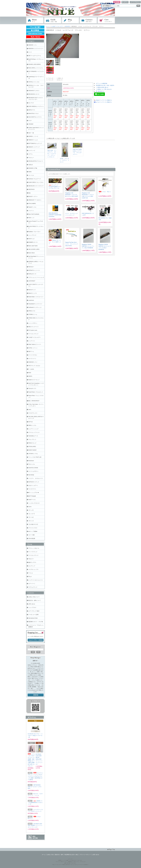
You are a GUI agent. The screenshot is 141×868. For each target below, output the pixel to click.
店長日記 (36, 695)
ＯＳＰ (30, 121)
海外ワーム (31, 351)
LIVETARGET (32, 281)
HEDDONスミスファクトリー (36, 49)
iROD (30, 373)
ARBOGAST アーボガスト (35, 200)
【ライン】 (31, 521)
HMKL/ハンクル (32, 425)
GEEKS (30, 376)
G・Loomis (31, 369)
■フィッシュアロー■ (33, 493)
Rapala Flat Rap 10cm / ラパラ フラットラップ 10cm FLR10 (71, 244)
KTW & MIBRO (32, 204)
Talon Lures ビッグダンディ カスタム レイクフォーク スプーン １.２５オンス (52, 154)
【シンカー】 (32, 514)
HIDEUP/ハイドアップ (34, 147)
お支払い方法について (34, 597)
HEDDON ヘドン (33, 45)
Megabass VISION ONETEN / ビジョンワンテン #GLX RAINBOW (88, 246)
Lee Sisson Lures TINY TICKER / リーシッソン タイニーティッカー (35, 825)
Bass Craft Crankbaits (34, 214)
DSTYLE (31, 422)
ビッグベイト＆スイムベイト (36, 580)
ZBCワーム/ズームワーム (35, 56)
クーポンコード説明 (33, 615)
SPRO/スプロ (32, 311)
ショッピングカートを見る (36, 640)
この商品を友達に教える (102, 87)
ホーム (35, 20)
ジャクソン (31, 211)
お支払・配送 (53, 20)
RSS (34, 836)
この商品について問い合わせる (104, 89)
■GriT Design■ (32, 496)
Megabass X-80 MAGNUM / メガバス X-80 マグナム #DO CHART (72, 195)
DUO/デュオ (31, 239)
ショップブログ (32, 608)
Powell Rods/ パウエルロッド (36, 392)
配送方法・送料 (59, 855)
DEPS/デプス (32, 110)
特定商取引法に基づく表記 (71, 855)
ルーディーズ (32, 151)
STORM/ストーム (33, 314)
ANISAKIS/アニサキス (34, 91)
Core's (30, 507)
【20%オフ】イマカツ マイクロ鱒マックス (55, 242)
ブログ (71, 20)
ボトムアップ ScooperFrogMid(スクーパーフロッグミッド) (55, 187)
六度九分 (31, 165)
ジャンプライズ (32, 235)
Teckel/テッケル (32, 207)
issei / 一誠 (31, 133)
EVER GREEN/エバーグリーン (36, 106)
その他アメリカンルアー (57, 26)
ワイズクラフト (32, 489)
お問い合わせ (88, 20)
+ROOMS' (31, 124)
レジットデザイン (33, 323)
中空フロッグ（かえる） (34, 366)
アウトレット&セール (34, 548)
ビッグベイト (32, 341)
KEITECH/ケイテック (34, 482)
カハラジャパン (32, 359)
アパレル (31, 573)
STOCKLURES (32, 447)
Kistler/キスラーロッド (34, 380)
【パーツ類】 (32, 535)
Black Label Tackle (33, 246)
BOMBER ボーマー (33, 242)
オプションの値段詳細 (101, 83)
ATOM (35, 838)
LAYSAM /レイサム (33, 454)
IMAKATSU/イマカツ (34, 114)
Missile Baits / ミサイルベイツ (36, 297)
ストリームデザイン (33, 471)
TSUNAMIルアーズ (33, 436)
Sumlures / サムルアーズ (35, 179)
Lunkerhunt (31, 300)
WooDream (31, 461)
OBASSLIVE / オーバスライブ (36, 186)
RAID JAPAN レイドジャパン (36, 68)
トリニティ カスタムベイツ (36, 478)
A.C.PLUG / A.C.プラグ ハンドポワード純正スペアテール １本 (36, 736)
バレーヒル (31, 175)
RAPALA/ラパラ (32, 274)
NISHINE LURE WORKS (35, 64)
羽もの (30, 577)
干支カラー (31, 559)
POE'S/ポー (31, 267)
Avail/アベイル (32, 500)
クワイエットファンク (34, 432)
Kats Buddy (31, 475)
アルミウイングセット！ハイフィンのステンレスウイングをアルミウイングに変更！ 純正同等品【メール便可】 (35, 776)
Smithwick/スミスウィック (35, 307)
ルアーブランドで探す (34, 611)
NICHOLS (68, 26)
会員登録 (117, 2)
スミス (30, 52)
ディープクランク (33, 552)
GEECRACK (31, 189)
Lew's (30, 410)
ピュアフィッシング (33, 429)
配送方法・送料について (34, 600)
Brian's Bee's (32, 253)
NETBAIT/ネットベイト (34, 270)
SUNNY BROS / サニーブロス (36, 182)
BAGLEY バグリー (33, 196)
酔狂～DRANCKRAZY (34, 401)
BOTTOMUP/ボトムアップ (35, 143)
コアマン (31, 154)
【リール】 (31, 517)
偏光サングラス (32, 562)
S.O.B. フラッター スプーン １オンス (65, 160)
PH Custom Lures (33, 330)
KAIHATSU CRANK (33, 468)
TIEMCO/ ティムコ (33, 140)
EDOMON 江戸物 (33, 168)
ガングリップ (32, 566)
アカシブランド (32, 439)
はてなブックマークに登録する (104, 102)
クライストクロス (33, 528)
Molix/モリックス (33, 293)
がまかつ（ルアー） (33, 485)
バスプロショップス (33, 569)
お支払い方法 (50, 855)
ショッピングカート (106, 20)
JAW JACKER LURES (34, 249)
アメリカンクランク (33, 334)
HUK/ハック (31, 218)
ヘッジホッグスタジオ (34, 503)
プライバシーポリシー (85, 855)
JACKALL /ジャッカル (34, 82)
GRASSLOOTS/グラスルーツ (36, 161)
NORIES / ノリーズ (33, 136)
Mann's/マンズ (32, 290)
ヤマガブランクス (33, 413)
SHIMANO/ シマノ (33, 362)
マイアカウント (135, 2)
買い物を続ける (100, 91)
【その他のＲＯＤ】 (33, 524)
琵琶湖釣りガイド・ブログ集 (36, 622)
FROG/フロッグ (32, 443)
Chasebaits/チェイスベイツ (35, 304)
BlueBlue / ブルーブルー (34, 232)
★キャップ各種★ (33, 531)
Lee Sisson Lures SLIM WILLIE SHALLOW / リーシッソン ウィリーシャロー (39, 759)
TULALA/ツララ (32, 389)
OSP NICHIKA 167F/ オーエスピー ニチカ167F (35, 787)
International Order (33, 618)
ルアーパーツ (32, 584)
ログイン (125, 2)
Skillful (30, 172)
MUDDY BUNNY (32, 450)
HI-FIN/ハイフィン (33, 348)
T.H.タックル (32, 464)
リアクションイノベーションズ (36, 277)
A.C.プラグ (31, 103)
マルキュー (31, 158)
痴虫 (29, 193)
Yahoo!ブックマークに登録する (104, 100)
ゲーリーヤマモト (33, 355)
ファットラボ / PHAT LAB (35, 457)
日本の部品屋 (32, 538)
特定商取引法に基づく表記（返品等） (105, 85)
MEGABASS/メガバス (34, 94)
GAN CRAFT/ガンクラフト (35, 117)
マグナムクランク (33, 587)
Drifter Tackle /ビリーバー (35, 344)
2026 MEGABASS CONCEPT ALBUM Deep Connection (55, 215)
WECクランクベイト (34, 327)
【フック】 (31, 510)
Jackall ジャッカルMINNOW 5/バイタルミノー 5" (35, 803)
